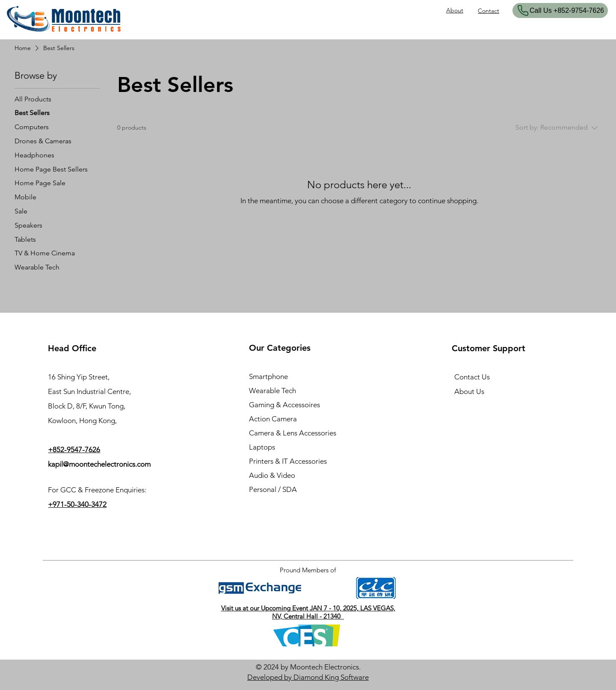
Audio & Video (272, 475)
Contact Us (472, 377)
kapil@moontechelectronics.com (99, 464)
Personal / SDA (273, 489)
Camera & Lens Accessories (293, 433)
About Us (469, 391)
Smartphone (268, 376)
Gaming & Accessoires (284, 405)
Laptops (262, 447)
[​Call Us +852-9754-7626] (560, 10)
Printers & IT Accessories (288, 461)
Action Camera (273, 419)
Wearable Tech (272, 391)
